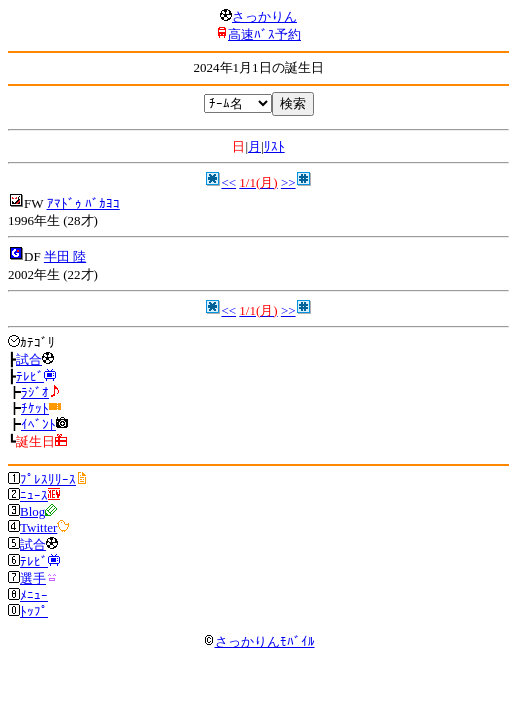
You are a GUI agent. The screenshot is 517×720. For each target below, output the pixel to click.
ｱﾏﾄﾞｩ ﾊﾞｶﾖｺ (83, 203)
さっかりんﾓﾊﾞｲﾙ (259, 641)
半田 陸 (65, 256)
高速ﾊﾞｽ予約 (264, 34)
